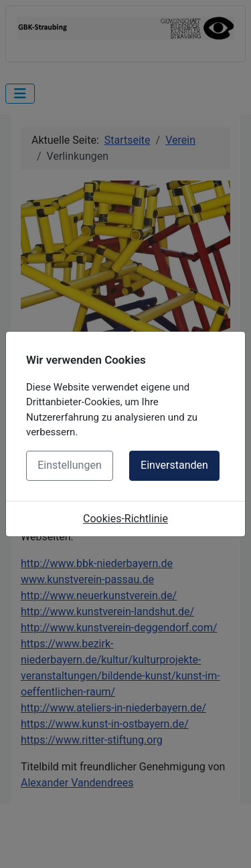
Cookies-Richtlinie (125, 519)
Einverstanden (174, 465)
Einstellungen (70, 465)
